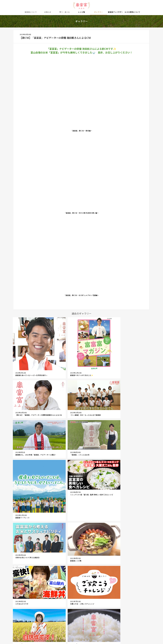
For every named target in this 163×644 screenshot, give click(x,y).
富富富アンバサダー (115, 12)
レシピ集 (81, 12)
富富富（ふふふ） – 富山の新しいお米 (81, 6)
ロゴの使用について (132, 12)
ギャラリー (98, 12)
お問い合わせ (72, 626)
